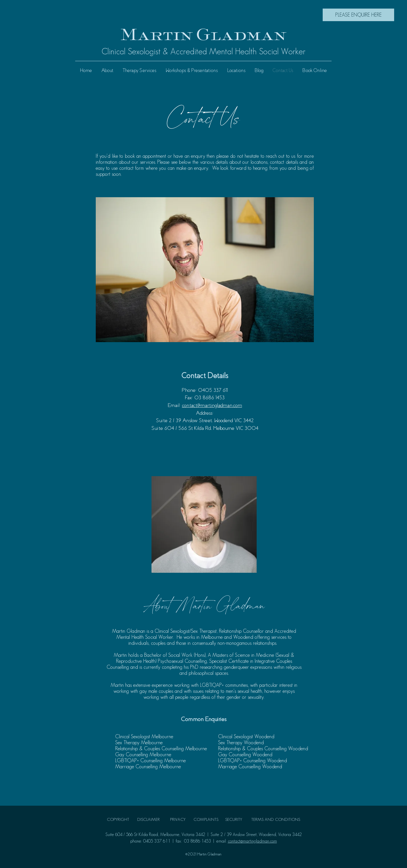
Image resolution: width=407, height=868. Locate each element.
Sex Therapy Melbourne (139, 743)
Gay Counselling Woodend (245, 755)
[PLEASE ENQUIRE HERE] (358, 15)
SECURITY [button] (234, 819)
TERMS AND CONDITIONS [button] (276, 819)
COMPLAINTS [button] (206, 819)
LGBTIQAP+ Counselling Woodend (253, 761)
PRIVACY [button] (178, 819)
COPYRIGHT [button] (118, 819)
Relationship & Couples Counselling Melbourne (161, 749)
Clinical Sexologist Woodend (246, 737)
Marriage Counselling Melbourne (149, 767)
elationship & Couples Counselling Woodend (264, 749)
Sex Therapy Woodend (241, 743)
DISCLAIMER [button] (148, 819)
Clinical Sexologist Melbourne (144, 737)
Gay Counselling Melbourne (143, 755)
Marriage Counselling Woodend (250, 767)
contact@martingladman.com (212, 405)
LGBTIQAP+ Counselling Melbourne (150, 761)
